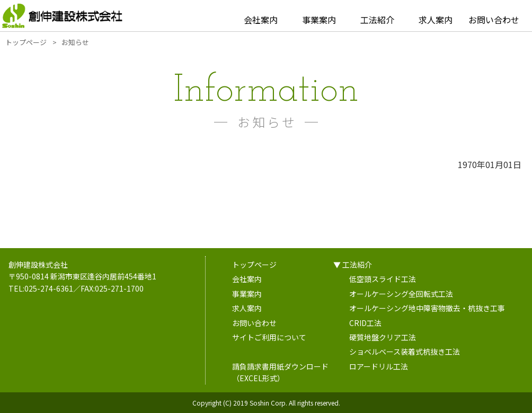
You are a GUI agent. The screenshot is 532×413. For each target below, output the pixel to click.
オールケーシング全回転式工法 (401, 294)
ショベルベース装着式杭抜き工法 (405, 352)
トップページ (254, 265)
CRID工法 (365, 323)
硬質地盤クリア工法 (383, 337)
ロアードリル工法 (379, 366)
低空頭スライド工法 (383, 279)
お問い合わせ (494, 20)
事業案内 (319, 20)
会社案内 (261, 20)
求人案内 (436, 20)
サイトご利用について (269, 337)
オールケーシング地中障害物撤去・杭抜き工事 (427, 308)
